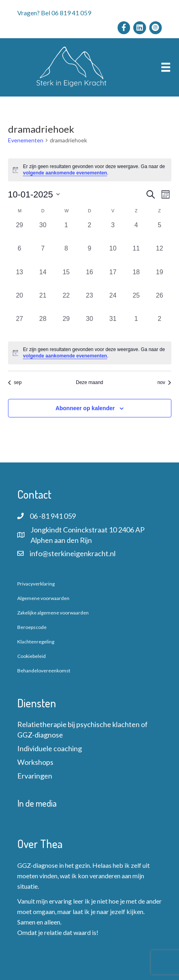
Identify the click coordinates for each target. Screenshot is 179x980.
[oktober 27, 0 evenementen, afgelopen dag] (20, 326)
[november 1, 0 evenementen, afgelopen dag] (136, 326)
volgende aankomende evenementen (65, 173)
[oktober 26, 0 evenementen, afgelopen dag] (159, 302)
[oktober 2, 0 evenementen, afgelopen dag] (89, 232)
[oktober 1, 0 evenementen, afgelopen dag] (66, 232)
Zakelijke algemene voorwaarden (53, 613)
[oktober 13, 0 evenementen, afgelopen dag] (20, 279)
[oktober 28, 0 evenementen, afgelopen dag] (43, 326)
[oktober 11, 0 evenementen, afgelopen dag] (136, 255)
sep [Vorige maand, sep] (15, 382)
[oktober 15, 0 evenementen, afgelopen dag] (66, 279)
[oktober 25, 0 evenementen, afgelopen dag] (136, 302)
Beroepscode (32, 627)
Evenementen (26, 140)
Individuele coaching (50, 748)
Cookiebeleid (32, 656)
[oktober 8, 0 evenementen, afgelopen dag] (66, 255)
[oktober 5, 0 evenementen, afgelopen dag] (159, 232)
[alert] (90, 170)
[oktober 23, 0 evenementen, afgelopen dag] (89, 302)
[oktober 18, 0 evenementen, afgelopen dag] (136, 279)
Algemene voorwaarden (43, 598)
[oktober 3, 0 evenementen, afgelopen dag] (113, 232)
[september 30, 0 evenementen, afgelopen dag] (43, 232)
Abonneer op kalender (85, 408)
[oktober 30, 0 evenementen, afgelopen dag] (89, 326)
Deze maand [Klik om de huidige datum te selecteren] (89, 382)
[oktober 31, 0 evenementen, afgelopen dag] (113, 326)
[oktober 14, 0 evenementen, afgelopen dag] (43, 279)
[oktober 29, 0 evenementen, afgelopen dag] (66, 326)
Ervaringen (35, 776)
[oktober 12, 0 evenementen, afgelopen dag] (159, 255)
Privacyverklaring (36, 584)
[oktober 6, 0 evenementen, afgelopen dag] (20, 255)
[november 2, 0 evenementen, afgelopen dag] (159, 326)
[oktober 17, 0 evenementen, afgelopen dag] (113, 279)
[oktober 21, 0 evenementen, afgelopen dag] (43, 302)
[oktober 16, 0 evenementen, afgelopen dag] (89, 279)
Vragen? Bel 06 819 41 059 (54, 13)
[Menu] (166, 67)
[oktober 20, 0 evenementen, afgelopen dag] (20, 302)
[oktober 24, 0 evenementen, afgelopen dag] (113, 302)
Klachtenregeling (36, 642)
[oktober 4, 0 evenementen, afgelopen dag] (136, 232)
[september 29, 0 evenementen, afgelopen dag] (20, 232)
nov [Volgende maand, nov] (164, 382)
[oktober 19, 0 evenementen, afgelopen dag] (159, 279)
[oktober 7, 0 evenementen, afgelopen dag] (43, 255)
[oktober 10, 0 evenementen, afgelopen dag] (113, 255)
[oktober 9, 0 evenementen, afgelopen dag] (89, 255)
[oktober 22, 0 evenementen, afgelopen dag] (66, 302)
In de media (37, 803)
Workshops (35, 762)
